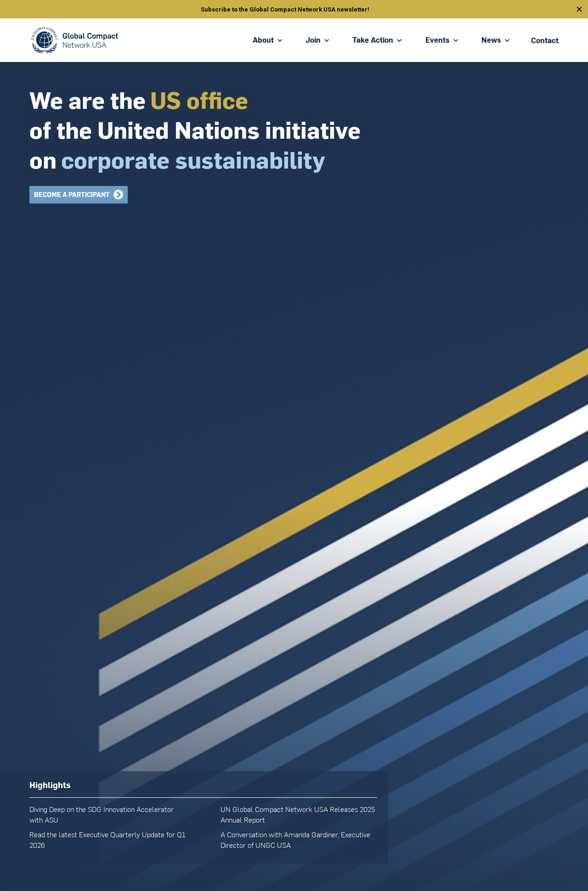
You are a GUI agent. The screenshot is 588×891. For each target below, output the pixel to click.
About (263, 40)
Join (313, 40)
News (491, 40)
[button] (268, 40)
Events (438, 40)
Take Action (373, 40)
